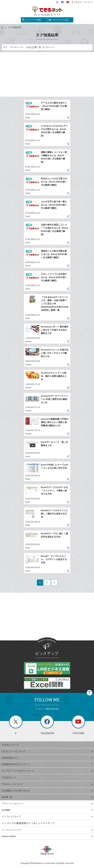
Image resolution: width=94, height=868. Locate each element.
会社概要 (47, 810)
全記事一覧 (47, 797)
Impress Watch (47, 836)
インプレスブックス (47, 830)
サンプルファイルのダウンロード (47, 771)
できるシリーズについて (47, 751)
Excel (28, 118)
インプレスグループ (47, 816)
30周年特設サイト (47, 758)
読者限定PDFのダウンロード (47, 764)
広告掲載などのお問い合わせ (47, 791)
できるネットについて (82, 2)
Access (28, 341)
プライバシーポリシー (47, 804)
